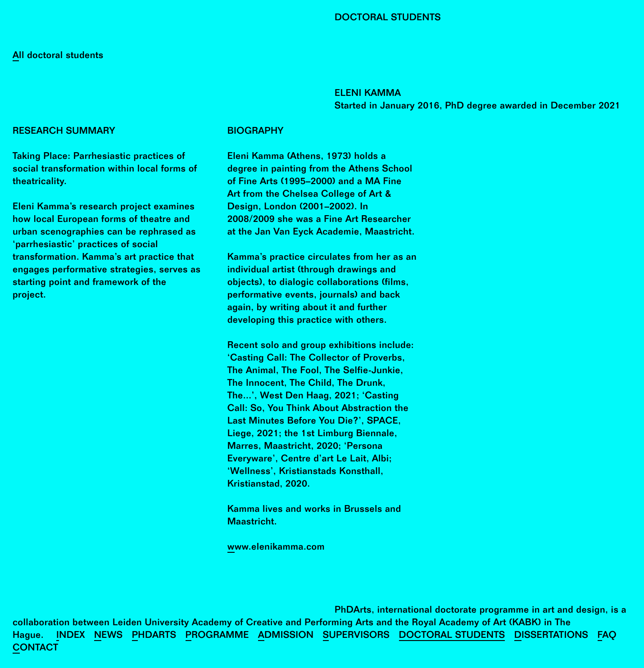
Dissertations (551, 636)
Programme (217, 636)
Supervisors (356, 636)
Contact (35, 649)
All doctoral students (58, 56)
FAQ (607, 636)
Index (71, 636)
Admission (286, 636)
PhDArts (154, 636)
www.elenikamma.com (276, 548)
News (109, 636)
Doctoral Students (452, 636)
